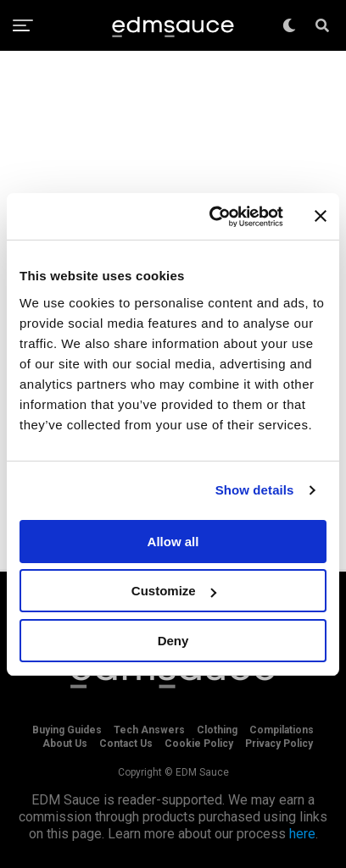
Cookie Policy (199, 744)
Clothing (217, 730)
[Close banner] (321, 216)
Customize (174, 591)
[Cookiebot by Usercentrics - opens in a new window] (213, 217)
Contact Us (126, 744)
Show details (255, 490)
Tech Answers (149, 730)
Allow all (173, 542)
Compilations (282, 730)
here (302, 834)
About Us (65, 744)
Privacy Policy (279, 744)
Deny (173, 641)
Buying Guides (67, 730)
